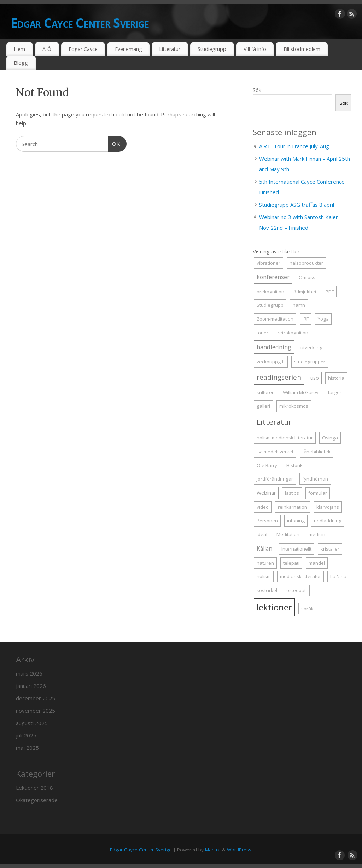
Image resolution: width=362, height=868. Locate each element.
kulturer (265, 392)
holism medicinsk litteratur (285, 438)
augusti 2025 (32, 723)
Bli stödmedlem (302, 49)
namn (299, 305)
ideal (262, 534)
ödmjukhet (305, 292)
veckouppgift (271, 362)
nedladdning (328, 521)
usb (315, 378)
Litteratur (170, 49)
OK (114, 143)
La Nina (338, 576)
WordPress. (240, 850)
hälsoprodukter (306, 263)
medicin (317, 534)
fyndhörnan (315, 479)
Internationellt (296, 549)
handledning (274, 347)
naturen (265, 563)
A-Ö (47, 49)
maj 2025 (27, 748)
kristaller (330, 549)
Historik (294, 465)
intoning (296, 521)
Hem (19, 49)
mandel (317, 563)
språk (307, 609)
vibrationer (268, 263)
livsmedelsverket (275, 452)
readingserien (279, 377)
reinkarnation (293, 507)
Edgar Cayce (83, 49)
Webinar (266, 493)
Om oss (307, 277)
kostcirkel (267, 590)
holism (264, 576)
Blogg (21, 63)
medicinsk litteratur (300, 576)
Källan (264, 548)
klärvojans (328, 507)
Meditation (288, 534)
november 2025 (36, 711)
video (263, 507)
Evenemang (129, 49)
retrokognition (293, 333)
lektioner (274, 607)
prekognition (270, 292)
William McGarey (301, 392)
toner (262, 333)
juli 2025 (26, 735)
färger (335, 392)
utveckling (311, 347)
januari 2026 (31, 686)
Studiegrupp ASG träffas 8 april (297, 205)
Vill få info (255, 49)
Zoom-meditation (275, 319)
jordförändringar (275, 479)
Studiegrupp (212, 49)
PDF (330, 292)
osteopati (297, 590)
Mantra (213, 850)
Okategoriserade (37, 800)
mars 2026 (29, 673)
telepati (291, 563)
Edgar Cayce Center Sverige (80, 23)
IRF (306, 319)
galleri (263, 406)
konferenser (273, 277)
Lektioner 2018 (34, 788)
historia (336, 378)
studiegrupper (310, 362)
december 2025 (36, 698)
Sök (257, 90)
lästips (292, 493)
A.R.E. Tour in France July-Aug (294, 146)
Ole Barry (267, 465)
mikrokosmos (294, 406)
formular (318, 493)
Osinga (330, 438)
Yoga (323, 319)
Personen (267, 521)
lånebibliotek (317, 452)
